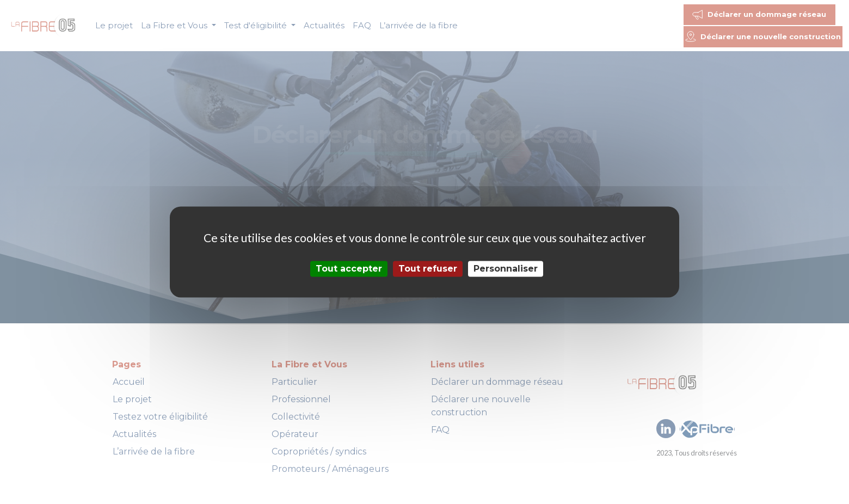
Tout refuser (428, 269)
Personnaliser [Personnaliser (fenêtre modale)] (506, 269)
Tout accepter (349, 269)
